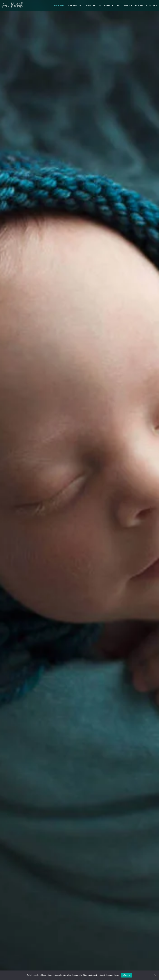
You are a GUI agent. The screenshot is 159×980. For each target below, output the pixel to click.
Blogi (139, 5)
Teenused (93, 5)
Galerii (74, 5)
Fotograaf (124, 5)
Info (109, 5)
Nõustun (127, 975)
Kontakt (152, 5)
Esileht (59, 5)
